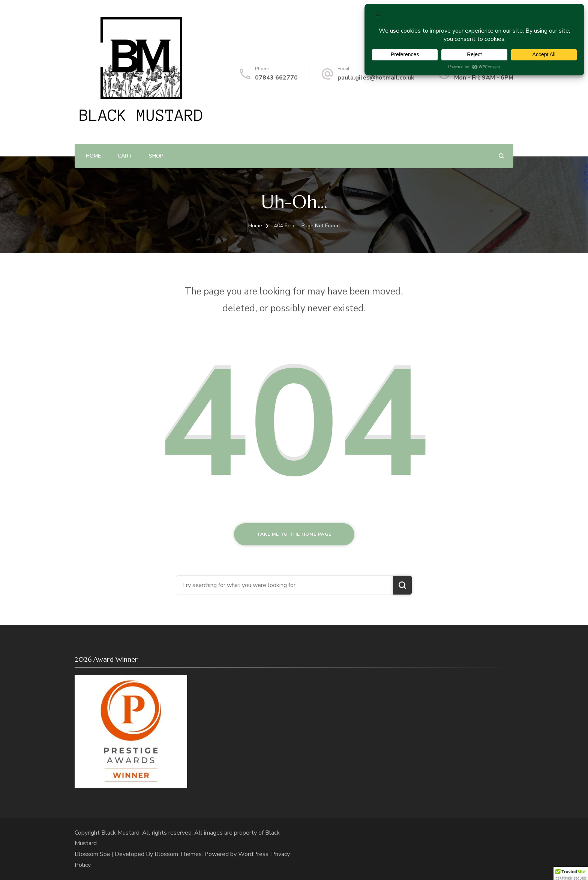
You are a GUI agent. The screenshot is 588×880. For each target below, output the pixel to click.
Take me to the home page (294, 534)
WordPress (253, 854)
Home (93, 156)
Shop (156, 156)
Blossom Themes (178, 854)
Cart (125, 156)
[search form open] (501, 156)
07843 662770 (276, 78)
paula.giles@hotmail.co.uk (376, 78)
